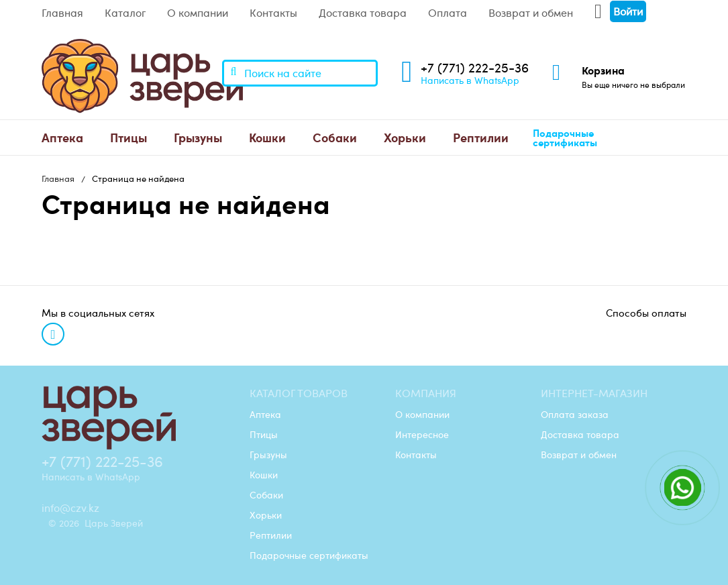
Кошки (267, 137)
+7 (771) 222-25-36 (475, 67)
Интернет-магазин (594, 393)
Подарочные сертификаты (565, 138)
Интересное (422, 434)
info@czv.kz (70, 508)
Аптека (62, 137)
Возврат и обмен (531, 13)
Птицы (128, 137)
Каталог (125, 13)
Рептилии (481, 137)
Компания (426, 393)
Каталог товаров (299, 393)
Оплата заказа (575, 414)
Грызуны (198, 137)
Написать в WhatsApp (470, 80)
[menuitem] (62, 138)
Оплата (448, 13)
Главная (62, 13)
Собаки (335, 137)
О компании (198, 13)
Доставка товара (363, 13)
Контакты (273, 13)
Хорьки (405, 137)
